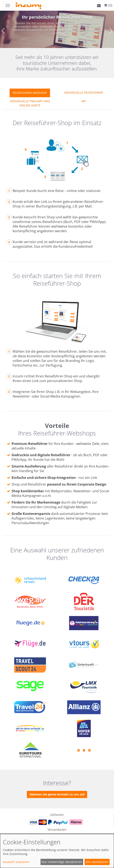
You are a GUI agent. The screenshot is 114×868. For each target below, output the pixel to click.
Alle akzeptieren (97, 862)
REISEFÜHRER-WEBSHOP (30, 93)
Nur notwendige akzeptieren (62, 862)
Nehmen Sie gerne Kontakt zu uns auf (57, 794)
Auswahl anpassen (16, 862)
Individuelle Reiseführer (84, 93)
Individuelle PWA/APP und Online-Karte (30, 103)
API (84, 101)
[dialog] (57, 851)
